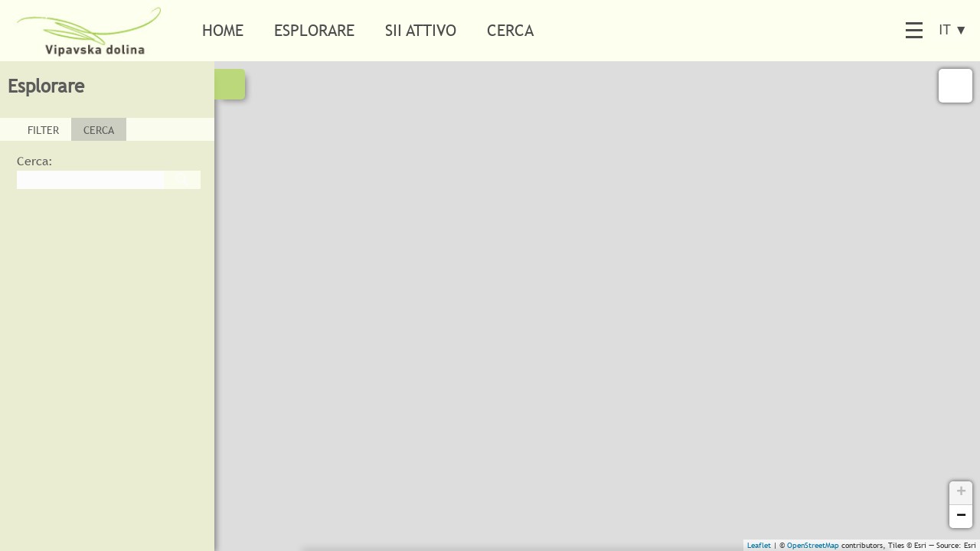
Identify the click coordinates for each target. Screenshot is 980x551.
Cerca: (35, 161)
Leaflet (759, 545)
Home (223, 30)
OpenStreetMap (813, 545)
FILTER (43, 130)
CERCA (99, 130)
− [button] (961, 517)
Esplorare (314, 30)
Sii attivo (421, 30)
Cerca (510, 30)
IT (953, 30)
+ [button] (961, 493)
